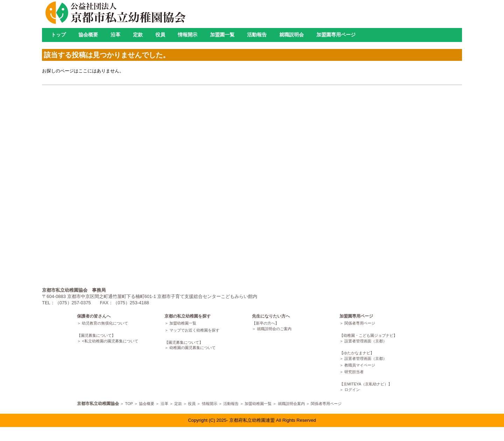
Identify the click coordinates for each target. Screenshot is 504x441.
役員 (160, 35)
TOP (129, 404)
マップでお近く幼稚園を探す (194, 330)
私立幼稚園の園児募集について (111, 341)
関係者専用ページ (360, 323)
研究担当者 (354, 372)
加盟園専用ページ (336, 35)
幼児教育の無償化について (105, 323)
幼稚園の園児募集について (192, 348)
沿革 (115, 35)
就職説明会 (292, 35)
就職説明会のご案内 (274, 329)
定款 (138, 35)
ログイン (352, 390)
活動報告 (257, 35)
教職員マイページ (360, 365)
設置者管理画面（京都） (366, 341)
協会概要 (88, 35)
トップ (58, 35)
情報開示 (188, 35)
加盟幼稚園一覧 (183, 323)
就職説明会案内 (291, 404)
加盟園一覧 (222, 35)
